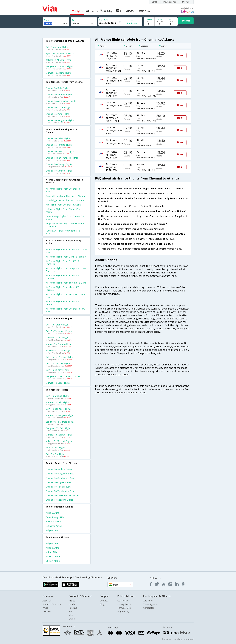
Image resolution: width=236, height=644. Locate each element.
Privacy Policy (124, 604)
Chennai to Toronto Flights (59, 145)
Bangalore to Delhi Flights (59, 428)
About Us (47, 601)
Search (186, 21)
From (46, 20)
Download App (170, 2)
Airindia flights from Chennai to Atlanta (65, 196)
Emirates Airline (53, 522)
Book (180, 55)
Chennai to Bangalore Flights (60, 120)
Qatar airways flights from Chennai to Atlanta (65, 218)
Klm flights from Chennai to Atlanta (64, 205)
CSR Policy (123, 601)
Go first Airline (53, 556)
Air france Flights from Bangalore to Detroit (64, 303)
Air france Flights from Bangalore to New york (66, 251)
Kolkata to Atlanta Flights (58, 60)
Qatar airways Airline (56, 517)
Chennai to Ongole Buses (58, 482)
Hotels (72, 604)
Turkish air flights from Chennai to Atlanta (63, 232)
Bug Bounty (123, 611)
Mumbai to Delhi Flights (57, 402)
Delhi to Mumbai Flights (57, 396)
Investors (47, 611)
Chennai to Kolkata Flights (59, 107)
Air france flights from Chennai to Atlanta (63, 190)
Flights (72, 601)
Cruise (72, 619)
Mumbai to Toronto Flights (59, 344)
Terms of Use (124, 608)
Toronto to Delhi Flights (58, 338)
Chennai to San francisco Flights (62, 158)
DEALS (155, 2)
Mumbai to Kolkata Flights (59, 435)
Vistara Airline (52, 552)
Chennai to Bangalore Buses (60, 474)
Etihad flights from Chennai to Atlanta (65, 200)
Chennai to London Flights (59, 171)
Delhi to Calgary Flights (57, 370)
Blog (102, 604)
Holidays (73, 608)
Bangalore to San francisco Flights (63, 376)
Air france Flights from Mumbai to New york (65, 296)
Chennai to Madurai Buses (59, 469)
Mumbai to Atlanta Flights (58, 73)
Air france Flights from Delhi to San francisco (63, 262)
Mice (71, 615)
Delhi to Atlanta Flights (57, 47)
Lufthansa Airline (54, 526)
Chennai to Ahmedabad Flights (61, 101)
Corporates (149, 608)
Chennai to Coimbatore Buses (61, 478)
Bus (71, 611)
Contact (104, 601)
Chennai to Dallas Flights (58, 138)
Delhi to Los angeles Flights (59, 357)
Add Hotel (148, 601)
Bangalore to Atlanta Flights (60, 66)
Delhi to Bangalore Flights (59, 409)
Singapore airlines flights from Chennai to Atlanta (65, 225)
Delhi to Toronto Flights (58, 325)
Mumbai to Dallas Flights (58, 383)
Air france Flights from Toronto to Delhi (66, 283)
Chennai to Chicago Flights (59, 164)
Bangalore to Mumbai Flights (60, 422)
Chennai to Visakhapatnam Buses (62, 495)
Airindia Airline (52, 513)
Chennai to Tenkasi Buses (59, 487)
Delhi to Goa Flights (56, 454)
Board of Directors (52, 604)
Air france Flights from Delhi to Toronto (66, 257)
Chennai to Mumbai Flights (59, 94)
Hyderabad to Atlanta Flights (60, 53)
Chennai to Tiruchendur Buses (61, 491)
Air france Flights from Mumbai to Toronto (63, 288)
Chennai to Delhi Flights (57, 88)
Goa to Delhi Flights (56, 448)
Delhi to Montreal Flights (58, 363)
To (73, 20)
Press (45, 608)
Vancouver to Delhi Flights (59, 350)
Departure (103, 20)
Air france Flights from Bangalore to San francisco (66, 270)
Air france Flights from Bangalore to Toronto (64, 277)
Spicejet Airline (53, 561)
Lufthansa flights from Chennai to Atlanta (63, 210)
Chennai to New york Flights (60, 151)
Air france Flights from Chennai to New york (65, 310)
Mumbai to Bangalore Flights (60, 415)
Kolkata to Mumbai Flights (59, 441)
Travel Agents (150, 604)
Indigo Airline (52, 530)
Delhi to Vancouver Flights (59, 331)
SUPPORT (186, 2)
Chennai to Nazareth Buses (59, 500)
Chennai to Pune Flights (57, 114)
